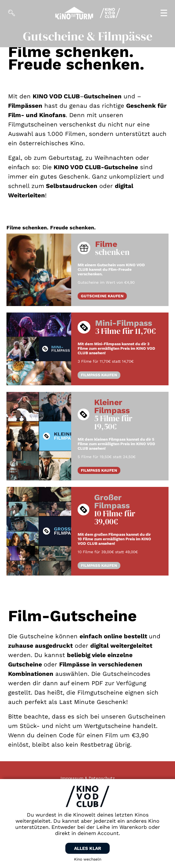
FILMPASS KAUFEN (99, 375)
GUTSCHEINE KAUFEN (102, 296)
